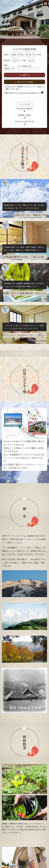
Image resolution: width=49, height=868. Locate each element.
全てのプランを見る (25, 82)
